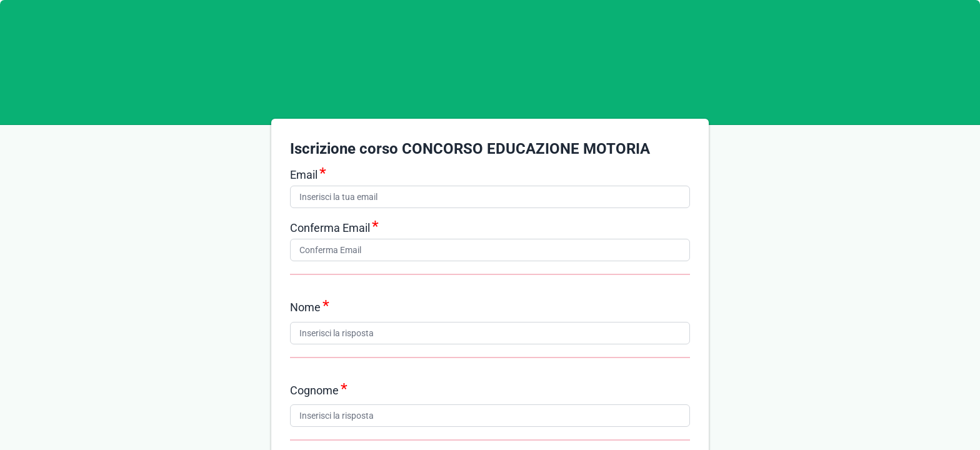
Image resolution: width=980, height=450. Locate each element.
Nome (305, 307)
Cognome (314, 390)
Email (304, 175)
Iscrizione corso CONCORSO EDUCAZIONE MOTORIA (470, 149)
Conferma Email (330, 228)
